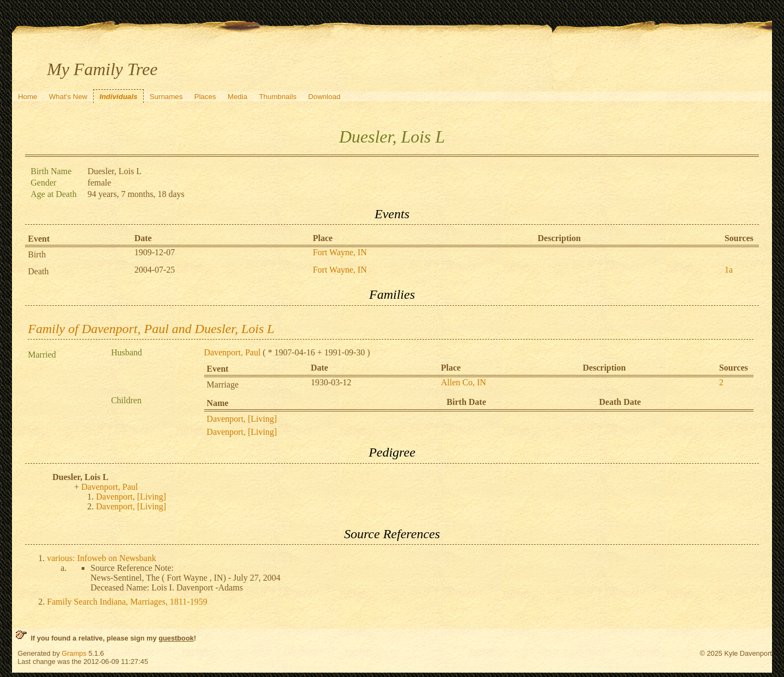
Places (205, 97)
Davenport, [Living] (242, 419)
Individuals (119, 97)
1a (729, 270)
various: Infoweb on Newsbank (101, 558)
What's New (68, 97)
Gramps (74, 653)
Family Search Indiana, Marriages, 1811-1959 (127, 602)
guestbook (176, 638)
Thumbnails (278, 97)
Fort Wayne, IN (339, 252)
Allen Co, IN (464, 382)
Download (324, 97)
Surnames (166, 97)
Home (28, 97)
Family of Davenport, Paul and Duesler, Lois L (151, 329)
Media (237, 97)
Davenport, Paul (232, 352)
